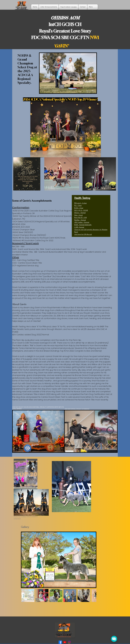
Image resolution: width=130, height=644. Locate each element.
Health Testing (82, 198)
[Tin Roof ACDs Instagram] (69, 642)
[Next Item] (93, 560)
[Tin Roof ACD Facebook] (60, 642)
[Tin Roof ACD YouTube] (65, 642)
